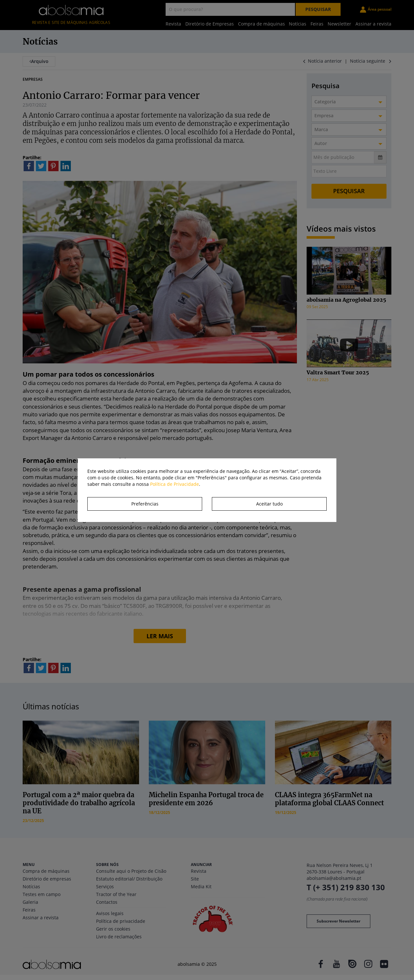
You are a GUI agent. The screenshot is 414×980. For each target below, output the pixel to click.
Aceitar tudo (269, 504)
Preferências (145, 504)
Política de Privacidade (174, 484)
